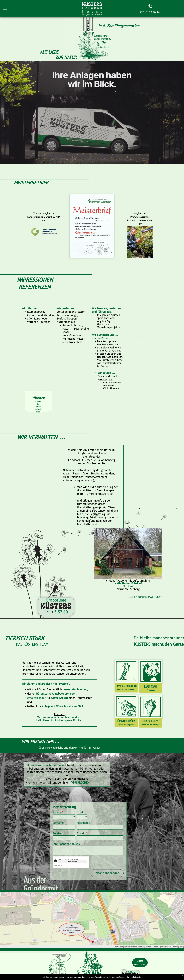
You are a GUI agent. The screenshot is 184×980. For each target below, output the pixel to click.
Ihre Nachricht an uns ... (68, 844)
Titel (80, 812)
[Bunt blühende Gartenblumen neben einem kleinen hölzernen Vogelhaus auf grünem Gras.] (136, 368)
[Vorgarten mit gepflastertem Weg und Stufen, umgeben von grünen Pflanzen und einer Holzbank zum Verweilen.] (82, 370)
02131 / (145, 12)
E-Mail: (81, 833)
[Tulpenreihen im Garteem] (47, 350)
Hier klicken (73, 862)
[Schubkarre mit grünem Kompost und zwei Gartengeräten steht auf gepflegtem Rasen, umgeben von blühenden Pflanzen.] (136, 352)
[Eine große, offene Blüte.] (30, 334)
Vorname (58, 823)
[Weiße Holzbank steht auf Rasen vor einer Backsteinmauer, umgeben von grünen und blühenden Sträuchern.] (152, 368)
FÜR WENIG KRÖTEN (126, 721)
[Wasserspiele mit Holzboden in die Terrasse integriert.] (144, 323)
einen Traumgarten (126, 725)
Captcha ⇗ (57, 866)
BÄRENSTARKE (151, 686)
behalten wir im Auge (151, 725)
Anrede (57, 812)
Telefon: (58, 833)
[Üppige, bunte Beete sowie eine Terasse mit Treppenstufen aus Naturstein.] (144, 393)
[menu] (5, 9)
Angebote (151, 690)
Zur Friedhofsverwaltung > (146, 597)
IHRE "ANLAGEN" (151, 721)
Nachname (84, 823)
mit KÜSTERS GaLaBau (126, 690)
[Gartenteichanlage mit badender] (30, 350)
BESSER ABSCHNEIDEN (126, 686)
